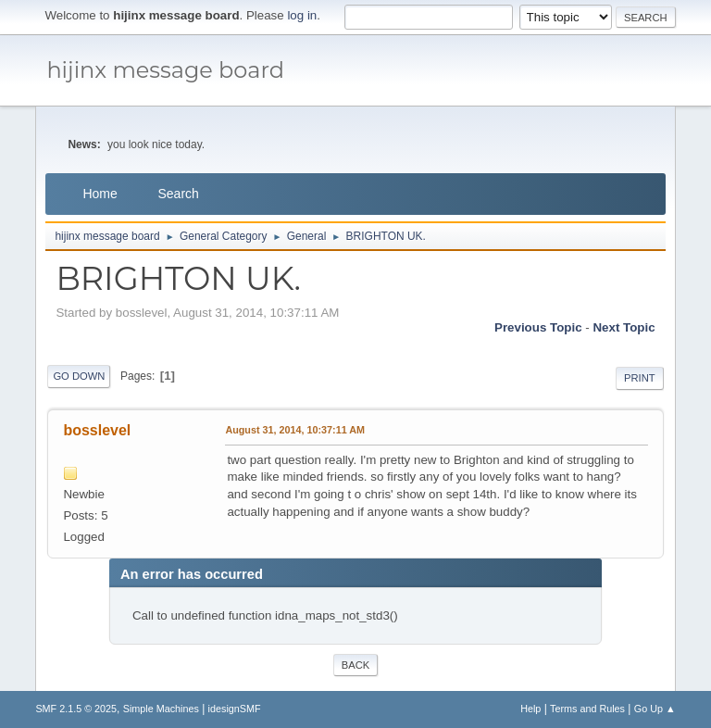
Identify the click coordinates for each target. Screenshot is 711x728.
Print (640, 378)
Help (530, 709)
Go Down (79, 376)
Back (355, 665)
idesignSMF (235, 709)
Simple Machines (161, 709)
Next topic (624, 327)
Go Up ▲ (655, 709)
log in (302, 15)
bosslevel (97, 430)
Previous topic (538, 327)
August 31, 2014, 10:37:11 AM (295, 430)
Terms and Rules (587, 709)
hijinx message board (165, 70)
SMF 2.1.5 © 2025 (76, 709)
